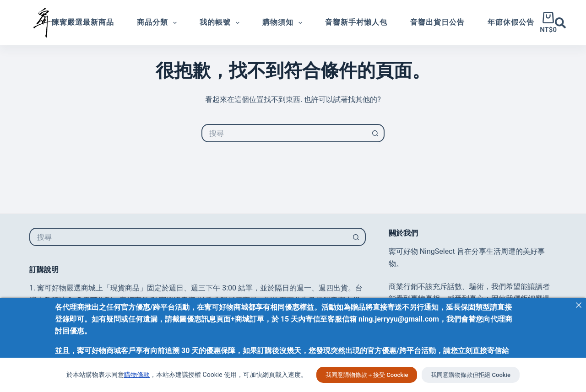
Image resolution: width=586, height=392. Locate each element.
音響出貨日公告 (437, 22)
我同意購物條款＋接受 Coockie (367, 375)
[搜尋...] (284, 133)
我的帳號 (221, 23)
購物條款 (137, 375)
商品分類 (159, 23)
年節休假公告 (511, 22)
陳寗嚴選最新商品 (83, 22)
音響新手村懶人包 (356, 22)
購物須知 (284, 23)
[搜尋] (560, 23)
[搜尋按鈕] (375, 133)
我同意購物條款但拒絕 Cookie (471, 375)
